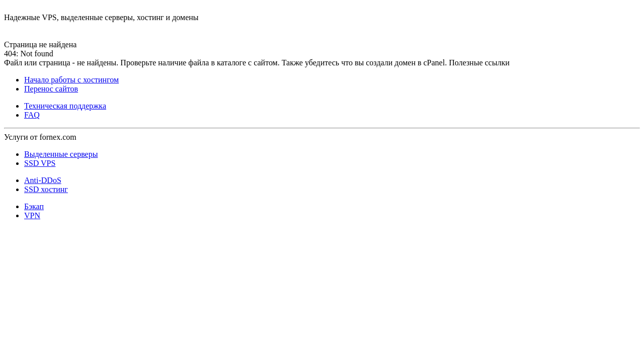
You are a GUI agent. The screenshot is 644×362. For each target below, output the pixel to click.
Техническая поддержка (65, 106)
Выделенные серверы (61, 154)
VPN (32, 215)
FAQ (32, 115)
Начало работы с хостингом (71, 80)
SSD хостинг (46, 189)
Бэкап (34, 206)
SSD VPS (40, 163)
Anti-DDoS (43, 180)
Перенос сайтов (51, 89)
